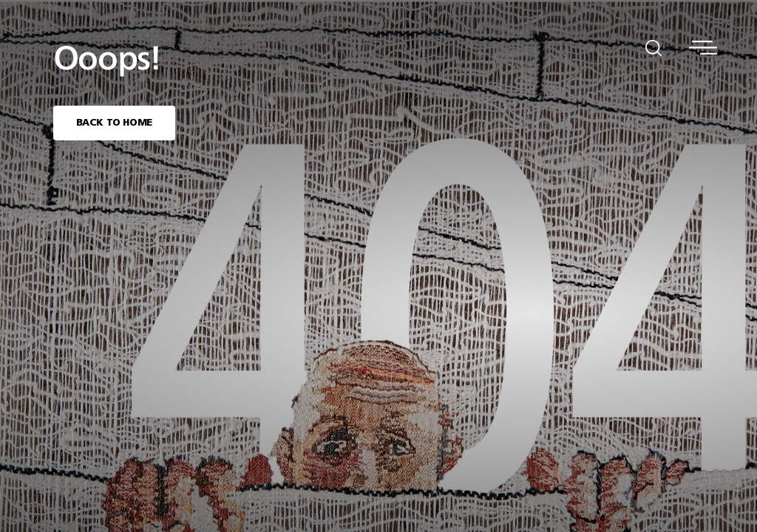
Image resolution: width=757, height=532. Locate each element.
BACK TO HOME (114, 123)
